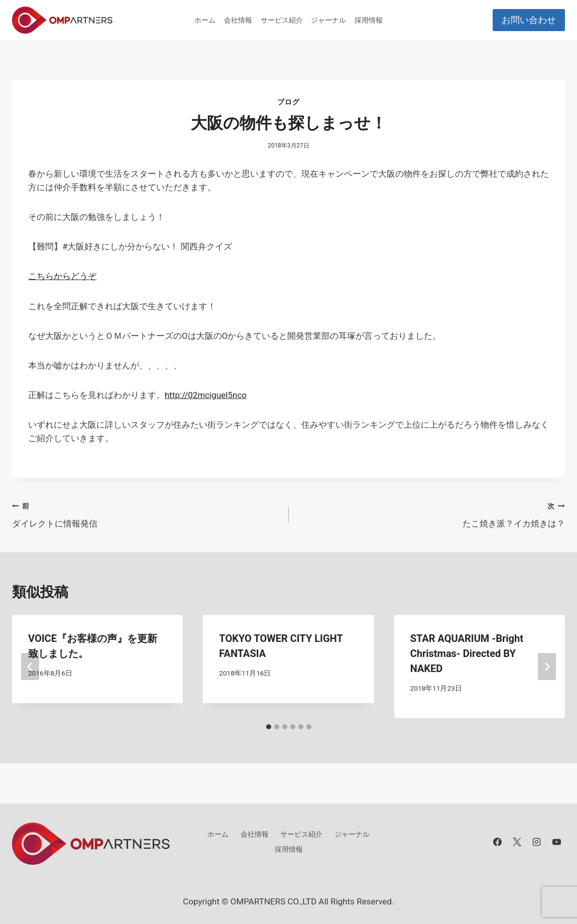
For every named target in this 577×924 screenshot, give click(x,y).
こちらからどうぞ (62, 276)
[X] (517, 842)
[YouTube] (556, 842)
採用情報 (369, 20)
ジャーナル (328, 20)
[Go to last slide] (30, 667)
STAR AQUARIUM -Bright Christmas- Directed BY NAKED (467, 653)
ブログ (288, 102)
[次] (547, 667)
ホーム (205, 20)
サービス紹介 (282, 20)
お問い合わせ (529, 20)
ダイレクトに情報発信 (146, 514)
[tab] (269, 727)
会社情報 (238, 20)
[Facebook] (498, 842)
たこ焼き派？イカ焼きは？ (431, 514)
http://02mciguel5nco (206, 395)
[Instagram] (537, 842)
